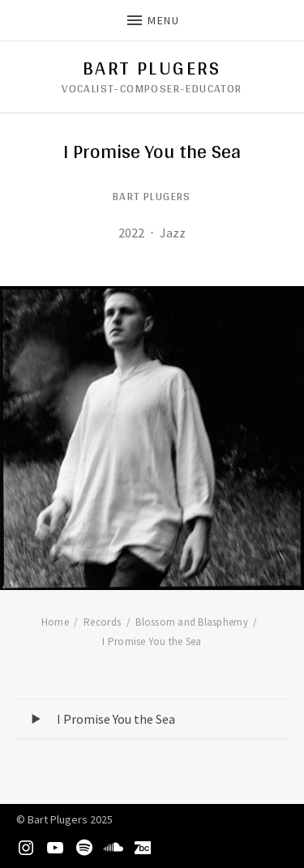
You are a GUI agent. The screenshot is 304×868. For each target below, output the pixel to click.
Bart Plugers (152, 68)
